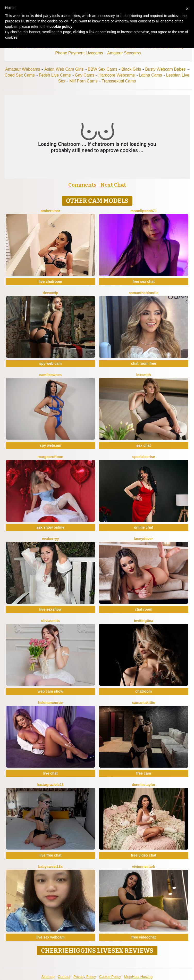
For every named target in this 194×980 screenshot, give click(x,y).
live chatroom (50, 281)
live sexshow (50, 609)
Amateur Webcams (23, 69)
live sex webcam (50, 937)
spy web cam (50, 363)
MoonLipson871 (144, 211)
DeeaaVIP (50, 293)
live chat (50, 773)
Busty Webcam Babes (166, 69)
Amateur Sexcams (124, 53)
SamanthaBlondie (144, 293)
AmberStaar (50, 211)
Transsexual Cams (119, 81)
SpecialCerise (144, 457)
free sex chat (144, 281)
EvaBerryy (50, 539)
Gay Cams (85, 75)
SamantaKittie (144, 703)
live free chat (50, 855)
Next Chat (113, 185)
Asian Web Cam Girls (64, 69)
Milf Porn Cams (83, 81)
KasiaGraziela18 (50, 785)
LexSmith (144, 375)
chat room (144, 609)
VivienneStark (144, 867)
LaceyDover (144, 539)
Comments (82, 185)
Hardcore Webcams (117, 75)
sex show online (50, 527)
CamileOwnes (50, 375)
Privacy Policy (85, 977)
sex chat (144, 445)
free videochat (144, 937)
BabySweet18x (50, 867)
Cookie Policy (110, 977)
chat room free (144, 363)
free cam (144, 773)
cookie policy (61, 27)
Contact (64, 977)
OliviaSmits (50, 621)
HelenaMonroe (50, 703)
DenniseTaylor (144, 785)
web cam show (50, 691)
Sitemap (48, 977)
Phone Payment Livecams (79, 53)
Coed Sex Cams (20, 75)
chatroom (144, 691)
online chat (144, 527)
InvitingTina (144, 621)
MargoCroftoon (50, 457)
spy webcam (50, 445)
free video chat (144, 855)
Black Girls (131, 69)
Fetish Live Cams (55, 75)
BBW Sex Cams (103, 69)
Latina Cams (150, 75)
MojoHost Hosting (138, 977)
